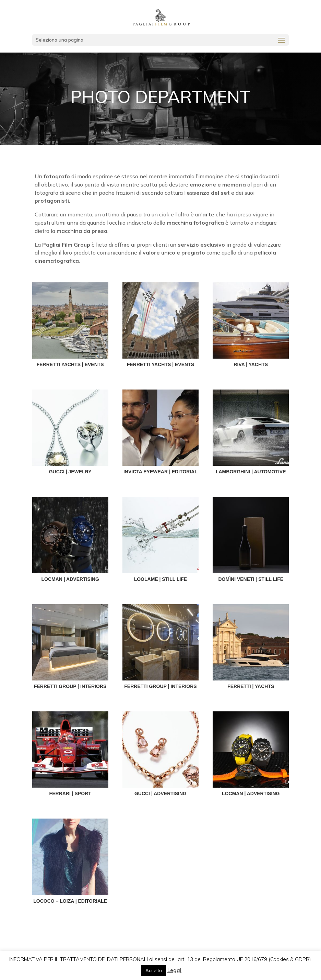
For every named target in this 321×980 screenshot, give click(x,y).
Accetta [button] (154, 970)
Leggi (174, 970)
